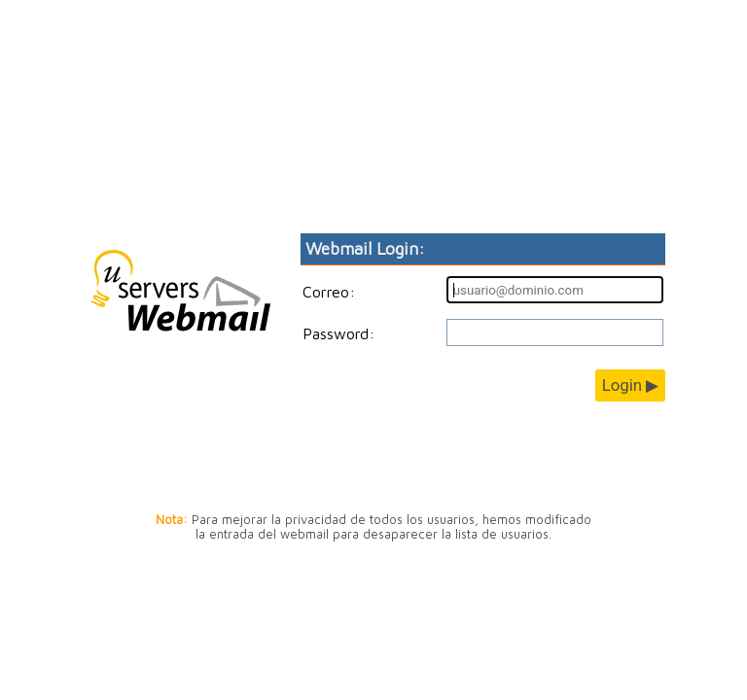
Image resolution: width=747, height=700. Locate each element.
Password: (338, 333)
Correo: (329, 292)
